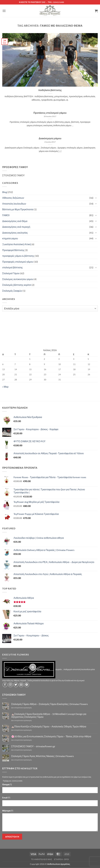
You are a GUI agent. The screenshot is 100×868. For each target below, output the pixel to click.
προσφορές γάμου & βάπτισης (18, 256)
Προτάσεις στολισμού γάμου (50, 113)
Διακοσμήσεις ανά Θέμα (15, 221)
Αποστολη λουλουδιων (14, 204)
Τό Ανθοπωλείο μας (42, 859)
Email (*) (6, 798)
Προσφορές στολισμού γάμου (18, 262)
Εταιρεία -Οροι (61, 859)
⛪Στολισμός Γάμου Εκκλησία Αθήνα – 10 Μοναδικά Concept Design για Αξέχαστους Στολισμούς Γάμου (49, 715)
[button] (4, 11)
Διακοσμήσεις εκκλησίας (15, 233)
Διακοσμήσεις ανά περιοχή (16, 227)
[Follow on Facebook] (5, 685)
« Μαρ (5, 387)
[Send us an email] (21, 685)
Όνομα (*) (7, 784)
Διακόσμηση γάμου (50, 138)
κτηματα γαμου (10, 238)
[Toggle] (96, 198)
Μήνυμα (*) (8, 811)
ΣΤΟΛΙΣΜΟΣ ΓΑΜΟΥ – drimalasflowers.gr (33, 746)
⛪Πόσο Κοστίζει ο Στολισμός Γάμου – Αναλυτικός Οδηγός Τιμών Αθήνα (49, 726)
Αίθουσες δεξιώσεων (13, 198)
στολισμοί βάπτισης (13, 267)
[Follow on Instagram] (10, 685)
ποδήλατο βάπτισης (50, 90)
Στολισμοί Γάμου (11, 273)
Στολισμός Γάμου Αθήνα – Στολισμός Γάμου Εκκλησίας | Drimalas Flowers (50, 704)
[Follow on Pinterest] (27, 685)
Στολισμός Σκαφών (12, 291)
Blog (5, 192)
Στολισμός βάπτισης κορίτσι (17, 285)
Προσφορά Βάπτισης (13, 250)
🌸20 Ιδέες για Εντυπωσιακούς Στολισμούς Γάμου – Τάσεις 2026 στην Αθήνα (51, 736)
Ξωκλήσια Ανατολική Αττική (17, 244)
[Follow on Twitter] (16, 685)
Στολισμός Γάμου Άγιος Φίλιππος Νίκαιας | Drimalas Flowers (43, 756)
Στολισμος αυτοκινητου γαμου (18, 279)
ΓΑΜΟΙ (6, 215)
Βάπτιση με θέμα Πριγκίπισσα (18, 209)
